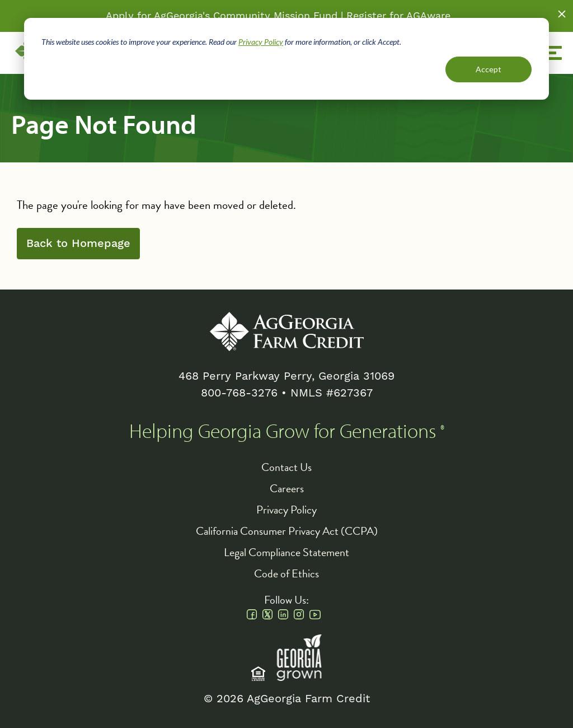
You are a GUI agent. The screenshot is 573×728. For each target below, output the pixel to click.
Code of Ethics (286, 573)
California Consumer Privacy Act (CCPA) (287, 531)
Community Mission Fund (275, 16)
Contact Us (286, 467)
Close (562, 14)
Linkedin (283, 614)
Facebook (252, 614)
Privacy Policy (261, 42)
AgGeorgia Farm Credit (287, 332)
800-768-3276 (239, 393)
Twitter (267, 614)
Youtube (315, 614)
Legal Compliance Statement (286, 552)
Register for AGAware (398, 16)
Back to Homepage (78, 244)
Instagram (299, 614)
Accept (489, 69)
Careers (287, 488)
